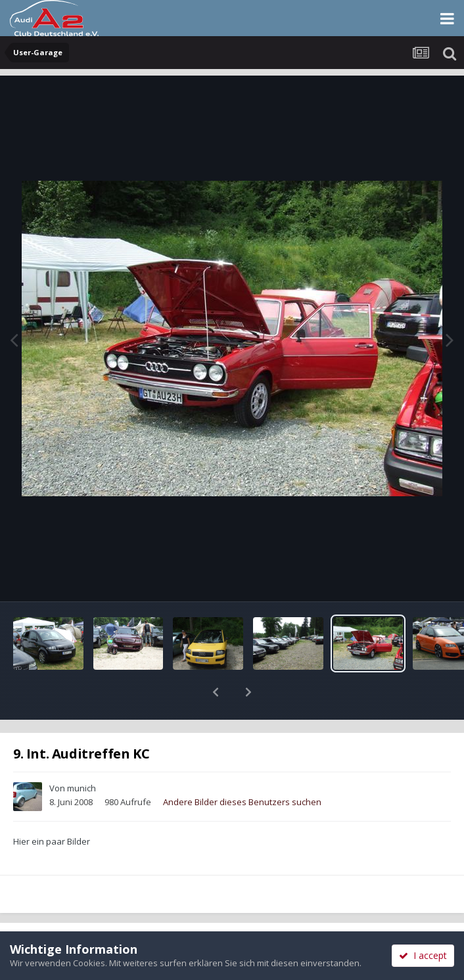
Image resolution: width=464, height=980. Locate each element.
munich (81, 754)
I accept (423, 955)
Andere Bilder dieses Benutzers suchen (242, 768)
